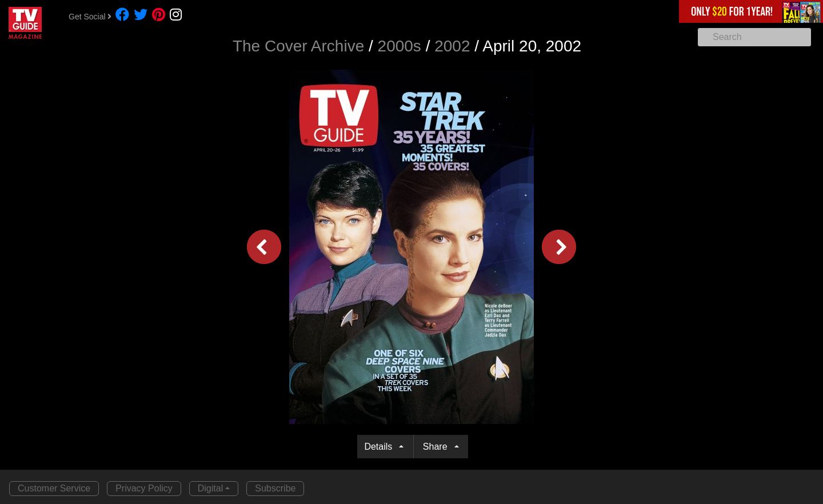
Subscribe (275, 488)
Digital (210, 488)
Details (380, 447)
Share (438, 447)
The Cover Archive (298, 46)
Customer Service (54, 488)
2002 (452, 46)
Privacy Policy (144, 488)
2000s (399, 46)
